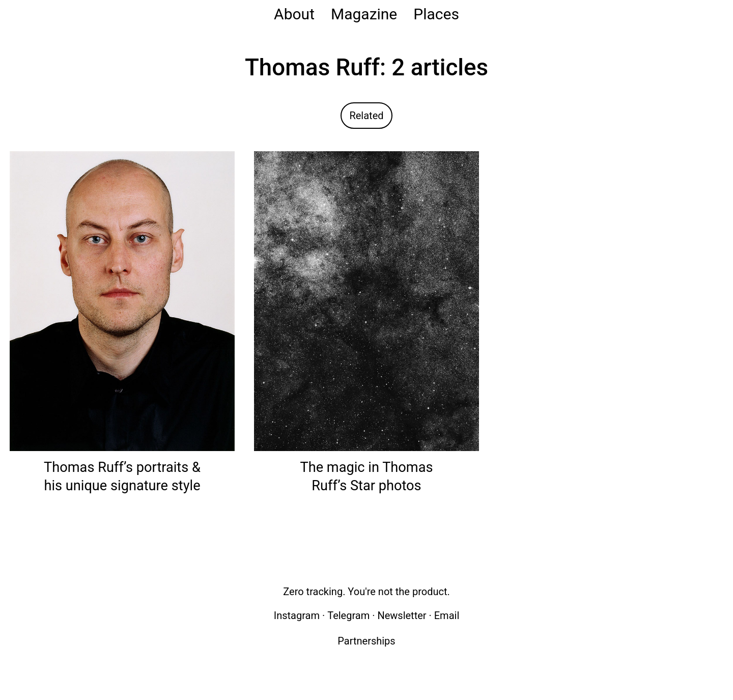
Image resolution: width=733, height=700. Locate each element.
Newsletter (402, 615)
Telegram (348, 615)
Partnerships (366, 641)
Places (436, 14)
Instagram (297, 615)
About (294, 14)
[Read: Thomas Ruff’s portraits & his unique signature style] (122, 301)
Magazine (364, 14)
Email (447, 615)
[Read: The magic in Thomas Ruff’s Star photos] (366, 301)
